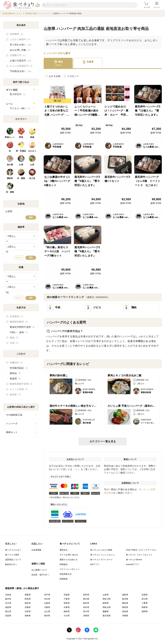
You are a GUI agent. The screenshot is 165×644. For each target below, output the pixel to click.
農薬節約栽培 (19, 322)
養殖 (15, 338)
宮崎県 (86, 616)
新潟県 (125, 599)
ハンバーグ (12, 423)
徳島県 (67, 611)
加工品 (32, 178)
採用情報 (64, 579)
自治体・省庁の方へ (40, 575)
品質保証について (13, 560)
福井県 (28, 603)
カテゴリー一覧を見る (103, 441)
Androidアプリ (133, 564)
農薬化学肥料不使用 (23, 327)
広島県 (28, 611)
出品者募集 (36, 550)
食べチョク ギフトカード (102, 560)
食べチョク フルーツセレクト (139, 555)
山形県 (106, 595)
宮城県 (67, 595)
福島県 (125, 595)
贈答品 (16, 373)
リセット (19, 258)
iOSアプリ (95, 564)
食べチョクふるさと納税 (101, 550)
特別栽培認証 (19, 368)
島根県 (145, 607)
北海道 (8, 595)
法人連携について (39, 570)
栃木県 (8, 599)
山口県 (47, 611)
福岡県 (145, 611)
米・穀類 (21, 178)
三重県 (145, 603)
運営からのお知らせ (69, 560)
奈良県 (86, 607)
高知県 (125, 611)
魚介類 (10, 165)
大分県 (67, 616)
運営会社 (64, 550)
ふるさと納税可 (21, 39)
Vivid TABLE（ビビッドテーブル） (142, 550)
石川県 (8, 603)
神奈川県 (107, 599)
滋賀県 (8, 607)
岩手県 (47, 595)
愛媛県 (106, 611)
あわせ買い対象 (21, 50)
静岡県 (106, 603)
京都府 (28, 607)
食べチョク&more (134, 560)
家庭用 (16, 379)
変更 (31, 217)
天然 (15, 343)
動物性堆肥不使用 (22, 384)
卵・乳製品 (21, 151)
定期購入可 (73, 76)
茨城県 (145, 595)
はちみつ (32, 151)
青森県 (28, 595)
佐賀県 (8, 616)
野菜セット (10, 137)
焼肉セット (12, 432)
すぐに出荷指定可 (22, 66)
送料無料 (17, 34)
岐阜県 (86, 603)
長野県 (67, 603)
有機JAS (17, 363)
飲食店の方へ (11, 564)
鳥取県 (125, 607)
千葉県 (67, 599)
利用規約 (64, 564)
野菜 (21, 137)
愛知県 (125, 603)
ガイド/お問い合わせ (69, 555)
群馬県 (28, 599)
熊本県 (47, 616)
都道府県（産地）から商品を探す (22, 588)
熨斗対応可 (18, 94)
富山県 (145, 599)
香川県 (86, 611)
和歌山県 (107, 607)
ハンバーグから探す (59, 53)
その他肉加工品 (14, 415)
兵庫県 (67, 607)
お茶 (32, 165)
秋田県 (86, 595)
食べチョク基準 (12, 555)
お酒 (21, 165)
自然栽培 (17, 316)
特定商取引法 (66, 574)
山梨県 (47, 603)
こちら (77, 469)
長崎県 (28, 616)
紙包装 (16, 394)
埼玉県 (47, 599)
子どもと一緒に (21, 108)
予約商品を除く (21, 71)
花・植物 (10, 192)
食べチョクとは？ (13, 550)
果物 (32, 137)
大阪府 (47, 607)
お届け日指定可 (21, 61)
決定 (31, 258)
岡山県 (8, 611)
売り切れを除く (21, 45)
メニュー (157, 5)
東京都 (86, 599)
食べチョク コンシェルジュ (103, 555)
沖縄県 (125, 616)
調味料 (10, 178)
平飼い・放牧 (19, 332)
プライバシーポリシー (70, 569)
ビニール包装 (19, 389)
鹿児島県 (107, 616)
